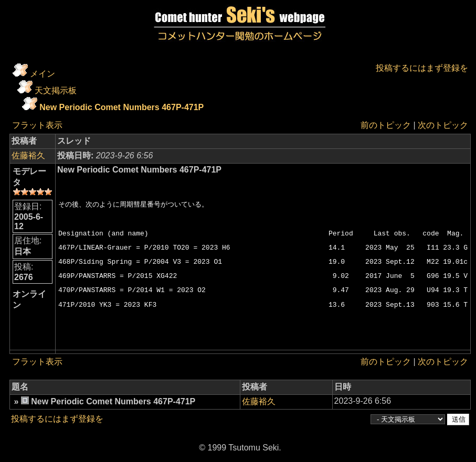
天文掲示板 (56, 90)
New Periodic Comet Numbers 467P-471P (121, 107)
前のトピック (386, 125)
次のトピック (443, 125)
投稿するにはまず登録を (422, 68)
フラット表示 (37, 125)
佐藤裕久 (28, 155)
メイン (43, 74)
